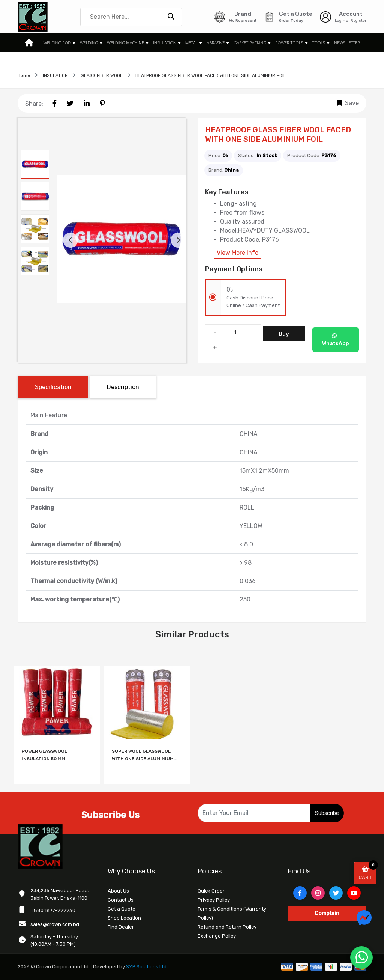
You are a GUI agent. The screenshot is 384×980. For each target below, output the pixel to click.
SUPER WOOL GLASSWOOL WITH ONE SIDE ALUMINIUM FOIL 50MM (143, 755)
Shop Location (124, 918)
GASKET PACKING (250, 43)
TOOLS (318, 43)
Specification (53, 387)
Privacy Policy (214, 900)
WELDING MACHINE (126, 43)
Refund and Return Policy (227, 927)
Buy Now (284, 336)
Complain (327, 913)
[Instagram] (318, 893)
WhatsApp (336, 340)
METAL (192, 43)
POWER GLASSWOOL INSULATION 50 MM (44, 755)
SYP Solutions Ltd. (147, 967)
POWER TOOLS (289, 43)
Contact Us (121, 900)
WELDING (89, 43)
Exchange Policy (217, 936)
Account (351, 14)
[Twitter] (336, 893)
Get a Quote (121, 909)
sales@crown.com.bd (55, 924)
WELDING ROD (57, 43)
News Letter (347, 43)
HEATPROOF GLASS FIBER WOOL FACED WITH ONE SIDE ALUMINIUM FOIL (211, 75)
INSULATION (165, 43)
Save (348, 103)
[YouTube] (354, 893)
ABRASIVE (216, 43)
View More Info (238, 253)
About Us (118, 891)
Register (358, 21)
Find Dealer (121, 927)
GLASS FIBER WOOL (102, 75)
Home (24, 75)
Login (340, 21)
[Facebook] (300, 893)
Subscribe (327, 813)
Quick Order (211, 891)
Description (123, 387)
